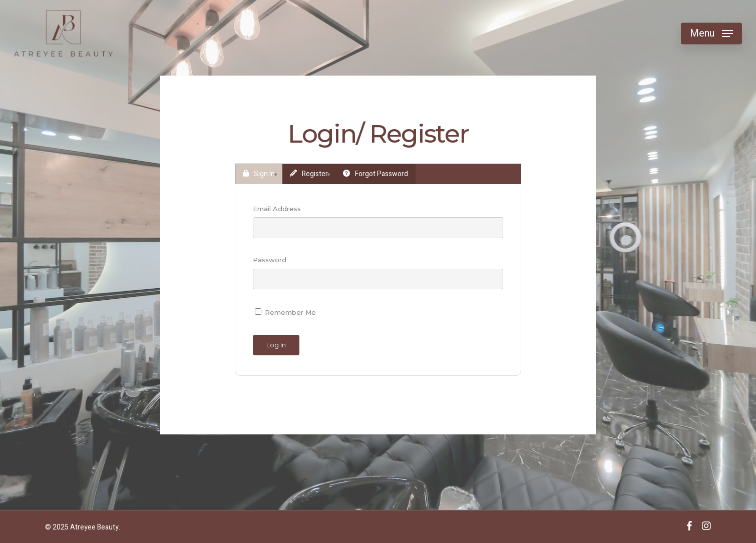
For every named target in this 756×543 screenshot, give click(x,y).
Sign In (259, 174)
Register (309, 174)
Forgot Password (375, 174)
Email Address (277, 209)
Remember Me (285, 312)
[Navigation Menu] (711, 34)
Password (270, 260)
